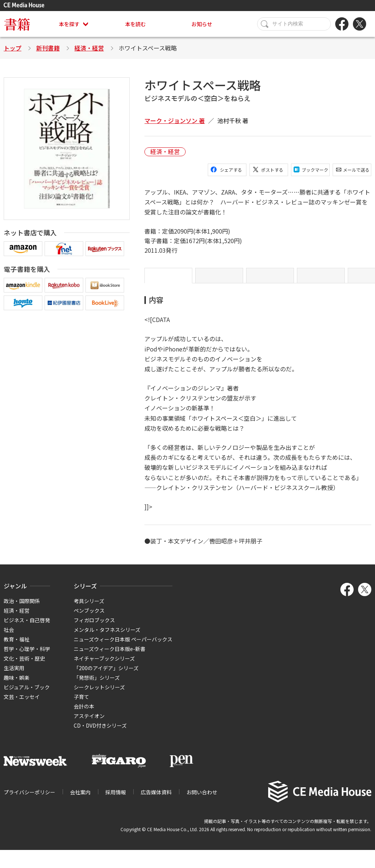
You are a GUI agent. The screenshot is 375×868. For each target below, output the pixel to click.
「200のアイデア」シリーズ (106, 674)
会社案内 (80, 798)
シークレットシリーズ (99, 693)
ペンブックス (89, 616)
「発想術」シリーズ (97, 683)
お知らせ (202, 24)
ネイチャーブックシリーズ (104, 664)
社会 (9, 636)
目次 (270, 279)
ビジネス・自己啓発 (27, 626)
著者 (321, 279)
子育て (81, 703)
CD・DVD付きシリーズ (100, 731)
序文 (219, 279)
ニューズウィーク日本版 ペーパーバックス (123, 645)
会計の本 (84, 712)
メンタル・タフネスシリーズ (107, 636)
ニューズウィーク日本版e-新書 (110, 655)
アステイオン (89, 722)
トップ (13, 48)
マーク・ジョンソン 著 (175, 120)
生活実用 (14, 674)
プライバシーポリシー (29, 798)
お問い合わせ (202, 798)
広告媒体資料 (156, 798)
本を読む (136, 24)
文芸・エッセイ (22, 703)
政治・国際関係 (22, 607)
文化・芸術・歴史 (24, 664)
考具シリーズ (89, 607)
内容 (168, 279)
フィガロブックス (94, 626)
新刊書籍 (48, 48)
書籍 (17, 24)
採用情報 (116, 798)
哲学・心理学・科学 (27, 655)
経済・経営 (89, 48)
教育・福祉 (17, 645)
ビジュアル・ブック (27, 693)
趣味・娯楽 (17, 683)
